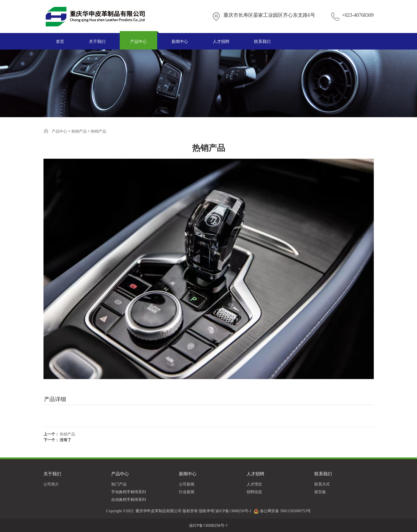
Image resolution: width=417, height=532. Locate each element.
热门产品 (119, 484)
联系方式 (322, 484)
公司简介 (51, 484)
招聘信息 (254, 492)
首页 (60, 41)
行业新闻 (187, 492)
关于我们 (97, 41)
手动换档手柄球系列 (129, 492)
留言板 (320, 492)
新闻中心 (180, 41)
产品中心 (138, 41)
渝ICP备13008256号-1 (233, 511)
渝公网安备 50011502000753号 (285, 511)
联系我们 (262, 41)
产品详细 (55, 399)
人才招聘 (221, 41)
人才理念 (254, 484)
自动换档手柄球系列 (129, 499)
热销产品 (79, 131)
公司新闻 (187, 484)
